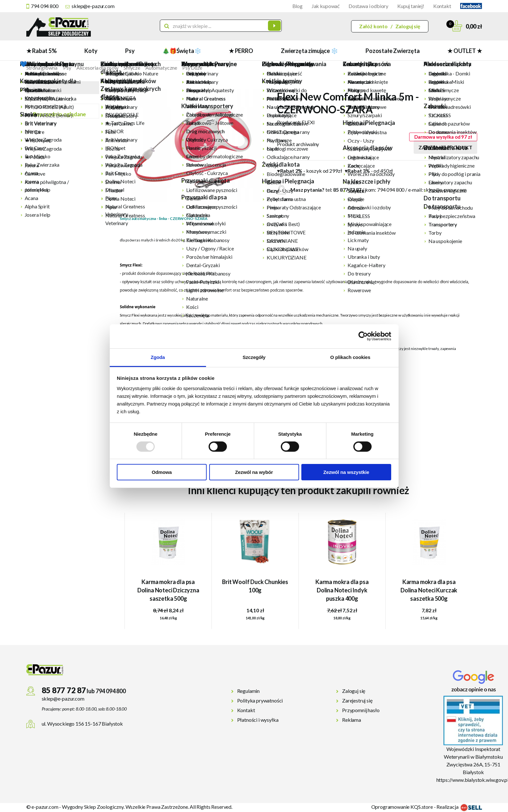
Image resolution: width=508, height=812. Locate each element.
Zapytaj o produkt (445, 147)
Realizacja (459, 807)
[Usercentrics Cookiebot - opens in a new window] (363, 336)
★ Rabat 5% (42, 51)
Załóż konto (373, 26)
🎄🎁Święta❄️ (182, 51)
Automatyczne (161, 68)
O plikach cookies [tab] (350, 357)
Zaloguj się (408, 26)
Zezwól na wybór (254, 472)
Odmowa (162, 472)
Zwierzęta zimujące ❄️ (309, 51)
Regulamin (249, 691)
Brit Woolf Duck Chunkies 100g (255, 586)
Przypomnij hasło (361, 710)
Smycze (132, 68)
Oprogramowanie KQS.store (402, 807)
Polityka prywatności (260, 700)
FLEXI (308, 122)
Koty (91, 51)
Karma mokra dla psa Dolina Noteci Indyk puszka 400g (342, 590)
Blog (297, 6)
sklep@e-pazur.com (93, 6)
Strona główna (42, 68)
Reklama (352, 720)
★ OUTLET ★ (465, 51)
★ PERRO (241, 51)
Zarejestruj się (357, 700)
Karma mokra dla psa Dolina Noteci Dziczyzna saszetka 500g (168, 590)
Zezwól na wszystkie (346, 472)
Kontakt (442, 6)
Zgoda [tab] (158, 357)
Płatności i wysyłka (258, 720)
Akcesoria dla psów (97, 68)
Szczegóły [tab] (254, 357)
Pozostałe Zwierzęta (393, 51)
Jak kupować (326, 6)
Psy (130, 51)
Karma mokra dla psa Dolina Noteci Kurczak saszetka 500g (429, 590)
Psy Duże (192, 68)
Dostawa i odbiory (368, 6)
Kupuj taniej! (411, 6)
